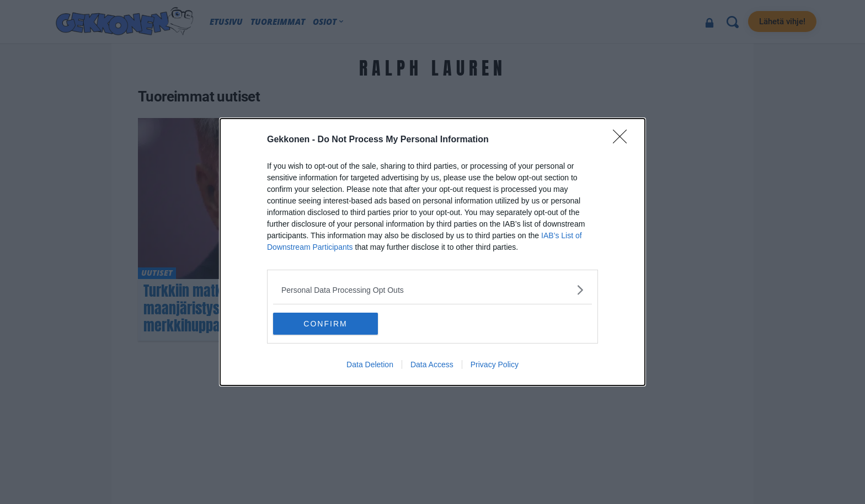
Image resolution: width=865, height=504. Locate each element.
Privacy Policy (495, 364)
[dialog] (432, 252)
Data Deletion (370, 364)
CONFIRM (325, 323)
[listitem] (432, 290)
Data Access (432, 364)
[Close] (623, 140)
